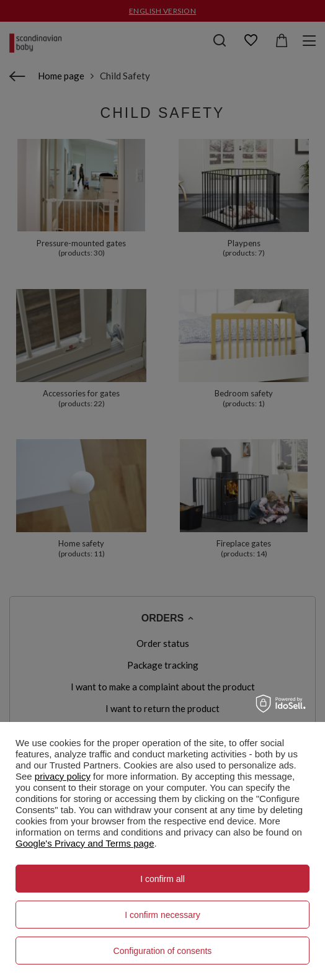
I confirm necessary (162, 915)
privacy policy (63, 776)
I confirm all (162, 879)
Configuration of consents (163, 951)
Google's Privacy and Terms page (85, 843)
